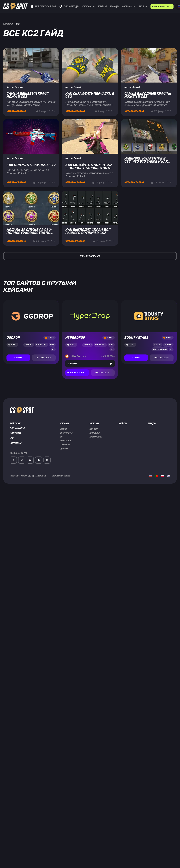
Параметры (96, 437)
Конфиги (94, 429)
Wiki (12, 438)
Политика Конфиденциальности (28, 476)
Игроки (129, 7)
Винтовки (66, 441)
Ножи (63, 429)
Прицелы (95, 433)
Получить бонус (77, 373)
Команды (16, 443)
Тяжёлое (65, 445)
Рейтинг (15, 424)
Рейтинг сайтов (44, 7)
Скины (89, 7)
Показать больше (90, 256)
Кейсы (102, 7)
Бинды (115, 7)
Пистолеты (66, 433)
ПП (62, 437)
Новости (15, 433)
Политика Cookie (62, 476)
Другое (64, 449)
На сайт (18, 358)
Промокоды (69, 7)
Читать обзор (44, 358)
